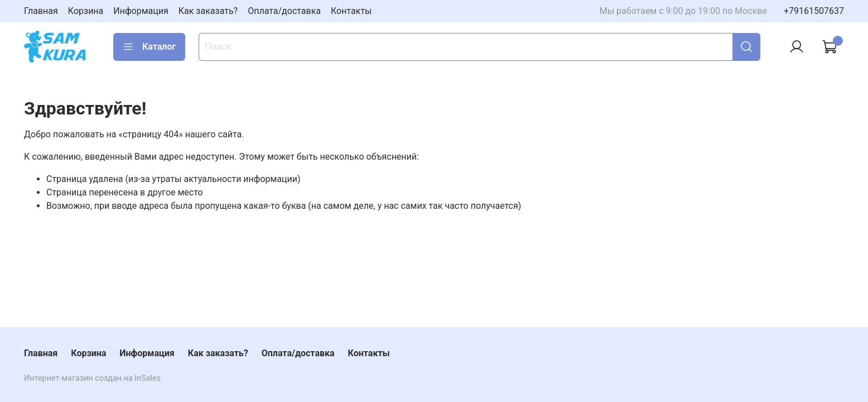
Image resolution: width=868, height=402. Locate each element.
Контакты (351, 11)
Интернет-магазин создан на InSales (92, 378)
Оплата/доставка (284, 11)
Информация (141, 11)
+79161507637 (814, 11)
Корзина (86, 11)
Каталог (149, 47)
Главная (41, 11)
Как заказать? (208, 11)
